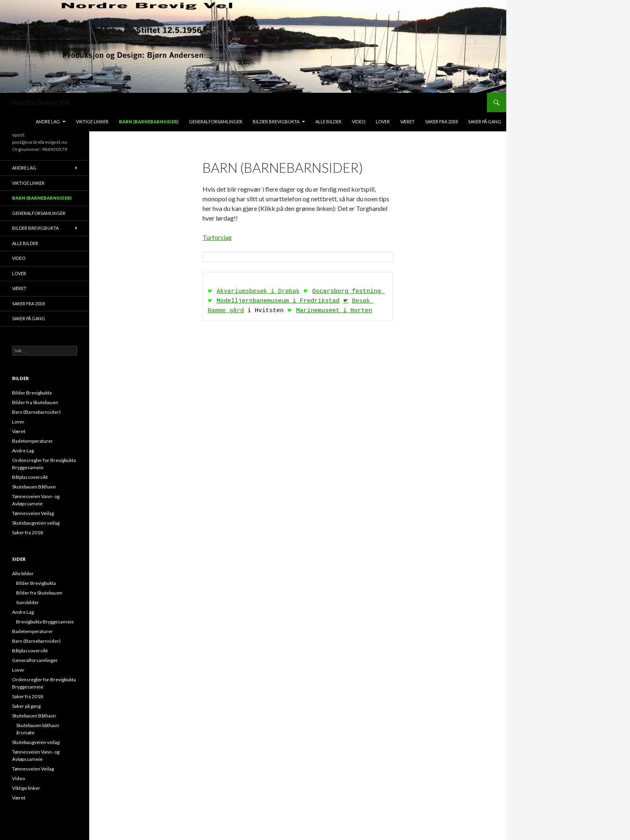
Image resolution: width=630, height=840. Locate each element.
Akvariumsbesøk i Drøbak (258, 292)
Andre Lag (48, 122)
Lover (383, 122)
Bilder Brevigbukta (276, 122)
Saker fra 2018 (441, 122)
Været (407, 122)
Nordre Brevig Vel (41, 102)
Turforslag (217, 237)
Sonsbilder (28, 602)
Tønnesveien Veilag (33, 513)
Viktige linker (92, 122)
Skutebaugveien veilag (36, 523)
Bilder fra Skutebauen (35, 402)
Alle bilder (328, 122)
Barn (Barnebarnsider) (149, 122)
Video (359, 122)
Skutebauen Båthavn (34, 487)
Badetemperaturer (33, 441)
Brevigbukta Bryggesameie (45, 622)
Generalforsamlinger (216, 122)
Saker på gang (485, 122)
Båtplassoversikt (30, 477)
